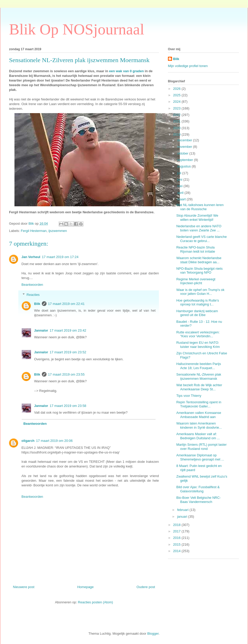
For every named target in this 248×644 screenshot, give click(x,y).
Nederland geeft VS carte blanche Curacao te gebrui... (201, 239)
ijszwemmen (58, 231)
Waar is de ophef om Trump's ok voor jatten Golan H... (200, 292)
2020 (177, 128)
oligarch (28, 441)
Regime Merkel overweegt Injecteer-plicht (196, 281)
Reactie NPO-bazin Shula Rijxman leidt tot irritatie (196, 249)
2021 (177, 121)
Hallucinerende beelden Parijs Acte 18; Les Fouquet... (199, 366)
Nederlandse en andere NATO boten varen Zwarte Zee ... (199, 228)
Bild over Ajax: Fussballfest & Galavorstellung (198, 489)
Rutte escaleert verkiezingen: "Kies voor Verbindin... (198, 334)
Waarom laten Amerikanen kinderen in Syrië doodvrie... (199, 425)
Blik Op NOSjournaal (77, 29)
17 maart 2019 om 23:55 (66, 374)
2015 (177, 544)
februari (183, 510)
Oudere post (146, 587)
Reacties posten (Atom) (96, 602)
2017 (177, 531)
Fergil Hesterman (34, 231)
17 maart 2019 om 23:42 (68, 330)
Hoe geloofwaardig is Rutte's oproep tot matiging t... (197, 302)
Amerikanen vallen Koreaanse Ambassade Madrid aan (199, 415)
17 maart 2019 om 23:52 (68, 352)
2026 (177, 89)
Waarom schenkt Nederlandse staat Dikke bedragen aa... (199, 260)
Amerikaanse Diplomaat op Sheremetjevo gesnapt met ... (200, 457)
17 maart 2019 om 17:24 (60, 257)
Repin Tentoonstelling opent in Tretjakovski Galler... (199, 404)
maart (182, 199)
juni (180, 180)
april (181, 193)
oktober (183, 153)
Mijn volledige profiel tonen (188, 66)
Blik (37, 304)
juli (180, 173)
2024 (177, 102)
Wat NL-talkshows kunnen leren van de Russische (200, 207)
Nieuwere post (24, 587)
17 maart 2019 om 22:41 (66, 304)
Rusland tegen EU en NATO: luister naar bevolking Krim (198, 345)
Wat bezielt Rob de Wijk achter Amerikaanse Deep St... (199, 387)
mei (180, 186)
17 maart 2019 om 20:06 (55, 441)
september (186, 160)
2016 (177, 538)
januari (183, 517)
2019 (177, 134)
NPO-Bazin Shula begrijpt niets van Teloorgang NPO (199, 271)
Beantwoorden (32, 285)
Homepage (86, 587)
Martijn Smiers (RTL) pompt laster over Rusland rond (201, 447)
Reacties (33, 295)
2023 (177, 108)
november (185, 147)
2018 (177, 525)
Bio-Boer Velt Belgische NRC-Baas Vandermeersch (198, 500)
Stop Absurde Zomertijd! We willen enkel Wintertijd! (197, 218)
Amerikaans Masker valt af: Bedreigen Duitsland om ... (198, 436)
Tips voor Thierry (189, 396)
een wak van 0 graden (127, 71)
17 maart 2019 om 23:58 (68, 406)
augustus (184, 166)
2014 (177, 551)
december (185, 140)
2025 (177, 95)
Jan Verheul (31, 257)
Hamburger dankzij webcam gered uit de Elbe (197, 313)
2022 (177, 115)
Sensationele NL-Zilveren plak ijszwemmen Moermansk (199, 376)
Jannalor (41, 330)
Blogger (153, 634)
